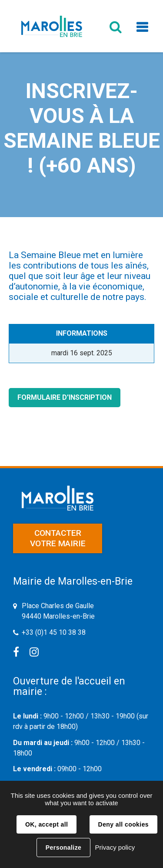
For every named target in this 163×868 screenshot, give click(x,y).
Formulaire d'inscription (65, 397)
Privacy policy (115, 847)
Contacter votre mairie (58, 538)
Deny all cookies (123, 824)
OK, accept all (47, 824)
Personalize (63, 848)
